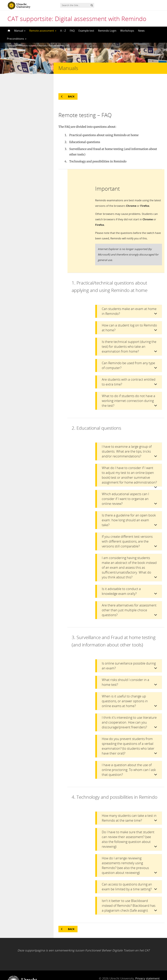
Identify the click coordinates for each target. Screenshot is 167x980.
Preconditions (17, 39)
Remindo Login (107, 31)
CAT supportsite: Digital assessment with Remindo (77, 19)
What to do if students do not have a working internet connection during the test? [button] (128, 388)
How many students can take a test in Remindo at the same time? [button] (129, 805)
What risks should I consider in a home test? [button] (125, 669)
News (141, 31)
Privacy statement (147, 965)
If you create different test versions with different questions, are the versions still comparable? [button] (127, 528)
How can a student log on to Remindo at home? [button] (129, 315)
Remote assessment (43, 31)
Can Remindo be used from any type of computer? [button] (128, 352)
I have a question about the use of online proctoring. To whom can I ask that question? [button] (129, 757)
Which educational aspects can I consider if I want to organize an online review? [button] (125, 486)
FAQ (72, 31)
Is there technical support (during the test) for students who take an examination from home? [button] (129, 334)
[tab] (129, 298)
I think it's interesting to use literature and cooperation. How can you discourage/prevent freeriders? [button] (129, 709)
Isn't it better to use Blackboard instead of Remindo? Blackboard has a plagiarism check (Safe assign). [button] (129, 893)
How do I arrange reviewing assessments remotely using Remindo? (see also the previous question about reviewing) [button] (125, 852)
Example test (86, 31)
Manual (20, 31)
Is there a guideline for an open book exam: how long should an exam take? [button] (129, 507)
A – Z (63, 31)
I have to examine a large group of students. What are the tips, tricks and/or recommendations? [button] (127, 438)
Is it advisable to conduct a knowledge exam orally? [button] (121, 578)
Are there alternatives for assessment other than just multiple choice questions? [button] (129, 597)
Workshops (127, 31)
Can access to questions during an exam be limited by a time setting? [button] (127, 874)
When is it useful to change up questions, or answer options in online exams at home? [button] (125, 688)
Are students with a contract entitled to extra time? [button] (129, 369)
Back (71, 84)
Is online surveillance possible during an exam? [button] (129, 653)
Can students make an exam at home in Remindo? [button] (129, 298)
